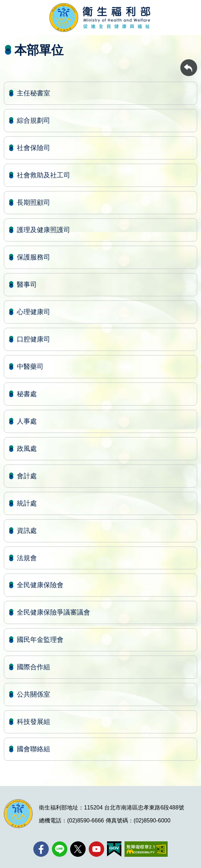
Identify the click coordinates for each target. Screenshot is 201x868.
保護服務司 (33, 257)
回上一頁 (189, 63)
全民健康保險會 (40, 585)
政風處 (27, 449)
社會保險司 (33, 148)
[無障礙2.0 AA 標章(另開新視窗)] (146, 849)
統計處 (27, 503)
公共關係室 (33, 694)
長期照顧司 (33, 202)
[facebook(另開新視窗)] (41, 849)
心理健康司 (33, 312)
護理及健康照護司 (43, 230)
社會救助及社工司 (43, 175)
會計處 (27, 476)
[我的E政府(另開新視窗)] (114, 849)
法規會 (27, 558)
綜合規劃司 (33, 120)
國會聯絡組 (33, 749)
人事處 (27, 421)
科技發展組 (33, 722)
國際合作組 (33, 667)
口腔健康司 (33, 339)
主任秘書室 (33, 93)
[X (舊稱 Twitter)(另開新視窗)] (78, 849)
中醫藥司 (30, 367)
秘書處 (27, 394)
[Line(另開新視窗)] (60, 849)
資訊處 (27, 531)
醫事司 (27, 284)
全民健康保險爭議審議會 (53, 612)
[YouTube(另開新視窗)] (96, 849)
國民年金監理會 (40, 640)
